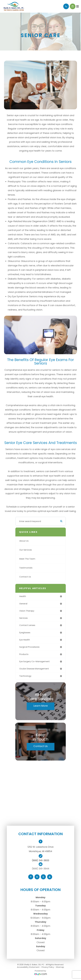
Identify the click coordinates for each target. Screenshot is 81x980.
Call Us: (66, 6)
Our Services (26, 550)
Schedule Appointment (73, 6)
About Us (24, 541)
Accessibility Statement (28, 967)
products (24, 654)
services (23, 618)
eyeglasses (25, 633)
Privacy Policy (48, 967)
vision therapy (27, 611)
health (23, 596)
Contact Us (25, 577)
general (23, 604)
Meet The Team (27, 559)
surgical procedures (29, 647)
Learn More (41, 706)
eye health (25, 640)
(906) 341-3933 (40, 860)
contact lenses (27, 625)
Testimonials (26, 568)
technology (25, 676)
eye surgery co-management (34, 661)
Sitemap (60, 967)
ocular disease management (34, 669)
